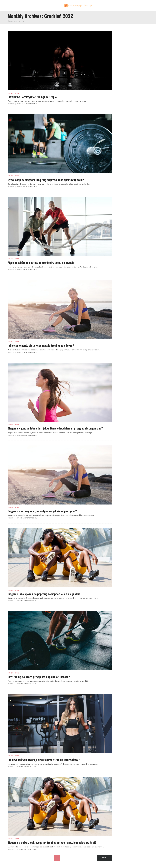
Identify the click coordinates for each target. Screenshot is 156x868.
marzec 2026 (122, 346)
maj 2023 (121, 415)
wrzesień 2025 (123, 363)
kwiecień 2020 (123, 521)
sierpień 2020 (123, 509)
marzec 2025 (122, 380)
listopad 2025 (123, 357)
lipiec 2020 (121, 512)
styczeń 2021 (122, 495)
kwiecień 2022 (123, 452)
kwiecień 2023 (123, 417)
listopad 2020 (123, 501)
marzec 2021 (122, 489)
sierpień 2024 (123, 389)
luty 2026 (121, 348)
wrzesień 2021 (123, 472)
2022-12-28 (11, 104)
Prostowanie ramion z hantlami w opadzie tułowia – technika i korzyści (132, 554)
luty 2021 (120, 492)
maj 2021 (120, 484)
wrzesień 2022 (123, 438)
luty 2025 (121, 383)
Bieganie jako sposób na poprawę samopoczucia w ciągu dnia (44, 594)
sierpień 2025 (123, 366)
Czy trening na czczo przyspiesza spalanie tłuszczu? (39, 677)
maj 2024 (121, 397)
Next (105, 858)
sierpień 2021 (122, 475)
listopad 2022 (123, 432)
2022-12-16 (11, 601)
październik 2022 (124, 435)
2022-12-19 (11, 518)
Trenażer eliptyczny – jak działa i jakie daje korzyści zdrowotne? (136, 211)
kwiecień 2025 (123, 377)
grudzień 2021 (123, 463)
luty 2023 (121, 423)
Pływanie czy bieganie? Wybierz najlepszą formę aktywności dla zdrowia (131, 626)
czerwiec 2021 (123, 481)
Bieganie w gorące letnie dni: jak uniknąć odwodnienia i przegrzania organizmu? (55, 428)
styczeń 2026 (122, 351)
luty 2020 (121, 524)
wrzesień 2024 (123, 386)
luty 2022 (121, 458)
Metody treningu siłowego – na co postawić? (132, 296)
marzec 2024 (122, 400)
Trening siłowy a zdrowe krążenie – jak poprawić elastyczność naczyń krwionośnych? (132, 602)
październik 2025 (124, 360)
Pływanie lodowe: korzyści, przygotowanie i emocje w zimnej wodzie (132, 578)
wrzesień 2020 (123, 507)
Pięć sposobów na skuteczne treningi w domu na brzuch (41, 262)
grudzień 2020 (123, 498)
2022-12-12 (11, 849)
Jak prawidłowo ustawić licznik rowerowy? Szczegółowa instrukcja (130, 131)
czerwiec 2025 (123, 371)
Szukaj (119, 33)
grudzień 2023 (123, 406)
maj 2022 (121, 449)
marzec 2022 (122, 455)
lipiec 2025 (121, 369)
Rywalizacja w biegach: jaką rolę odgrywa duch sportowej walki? (46, 180)
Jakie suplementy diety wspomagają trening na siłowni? (41, 345)
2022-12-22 (11, 435)
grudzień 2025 (123, 354)
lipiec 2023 (121, 409)
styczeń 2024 (122, 403)
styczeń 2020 (123, 527)
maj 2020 (121, 518)
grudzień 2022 (123, 429)
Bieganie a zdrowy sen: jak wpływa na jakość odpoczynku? (42, 511)
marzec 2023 (122, 420)
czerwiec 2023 (123, 412)
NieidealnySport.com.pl (28, 104)
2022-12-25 (11, 270)
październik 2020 (124, 504)
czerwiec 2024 (123, 394)
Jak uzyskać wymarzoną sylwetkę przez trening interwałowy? (44, 760)
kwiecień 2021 (123, 486)
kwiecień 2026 (123, 343)
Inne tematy (122, 174)
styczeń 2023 (122, 426)
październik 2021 (124, 469)
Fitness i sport (14, 93)
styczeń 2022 (122, 461)
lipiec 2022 (121, 443)
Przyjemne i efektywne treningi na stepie (32, 97)
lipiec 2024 (121, 392)
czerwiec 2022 (123, 446)
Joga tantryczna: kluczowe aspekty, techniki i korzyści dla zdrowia (130, 545)
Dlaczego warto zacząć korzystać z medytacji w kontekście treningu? (136, 192)
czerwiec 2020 (123, 515)
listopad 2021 (122, 466)
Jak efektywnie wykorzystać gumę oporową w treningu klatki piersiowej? (131, 155)
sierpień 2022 (123, 440)
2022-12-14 (11, 684)
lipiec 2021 (121, 478)
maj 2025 (121, 374)
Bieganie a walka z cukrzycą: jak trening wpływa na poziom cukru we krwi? (52, 842)
